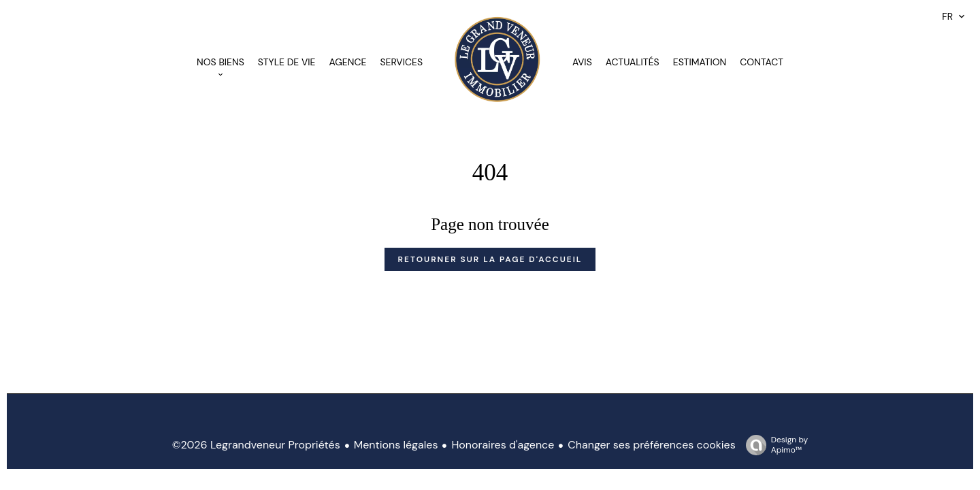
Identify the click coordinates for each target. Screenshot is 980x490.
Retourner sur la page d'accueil (490, 259)
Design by (773, 445)
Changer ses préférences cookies (651, 445)
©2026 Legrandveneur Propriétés (256, 445)
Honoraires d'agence (503, 445)
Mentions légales (396, 445)
